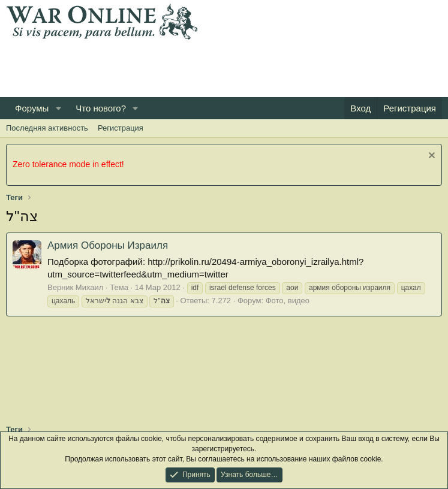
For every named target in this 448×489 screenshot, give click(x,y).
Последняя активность (47, 128)
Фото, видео (288, 301)
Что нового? (101, 108)
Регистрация (121, 128)
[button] (58, 108)
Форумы (32, 108)
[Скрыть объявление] (430, 157)
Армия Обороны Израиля (108, 245)
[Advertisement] (224, 67)
